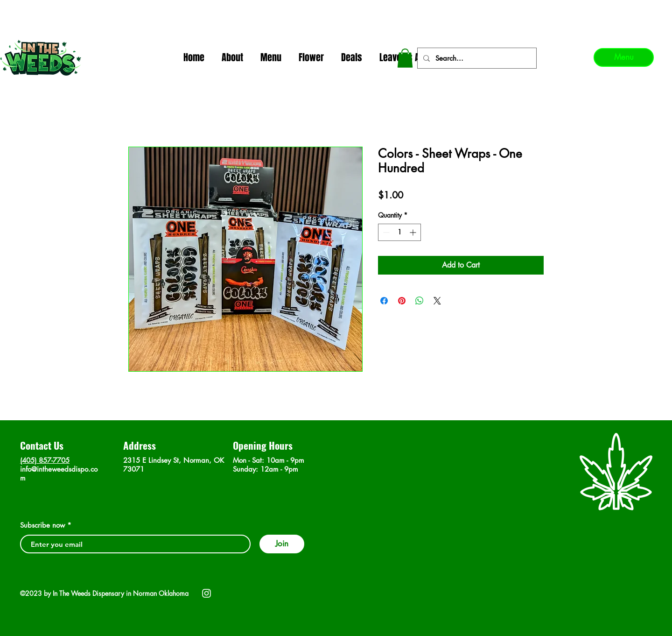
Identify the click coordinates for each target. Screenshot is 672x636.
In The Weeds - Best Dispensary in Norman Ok (336, 10)
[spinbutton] (399, 232)
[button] (405, 58)
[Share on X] (437, 301)
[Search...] (476, 58)
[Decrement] (385, 232)
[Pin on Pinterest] (402, 301)
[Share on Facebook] (384, 301)
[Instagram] (206, 593)
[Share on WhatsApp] (420, 301)
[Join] (282, 544)
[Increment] (414, 232)
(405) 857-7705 (45, 460)
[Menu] (624, 57)
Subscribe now (42, 525)
